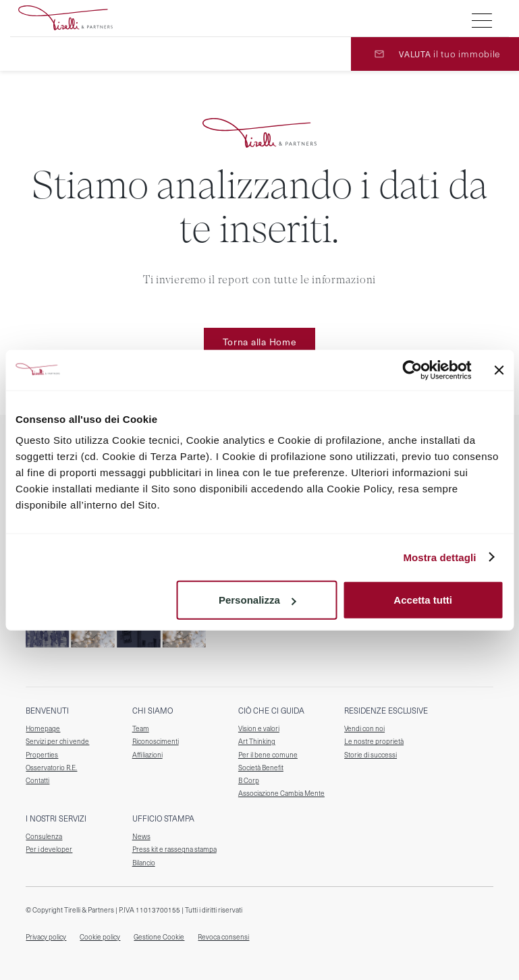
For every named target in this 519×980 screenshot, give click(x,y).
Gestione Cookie (159, 937)
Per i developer (49, 849)
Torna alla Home (260, 342)
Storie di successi (371, 755)
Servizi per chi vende (57, 742)
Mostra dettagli (439, 557)
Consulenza (44, 837)
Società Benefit (261, 768)
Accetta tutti (423, 600)
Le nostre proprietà (374, 742)
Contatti (37, 781)
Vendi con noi (364, 729)
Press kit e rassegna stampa (174, 849)
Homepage (43, 729)
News (141, 837)
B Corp (249, 781)
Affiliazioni (147, 755)
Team (141, 729)
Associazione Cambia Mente (281, 794)
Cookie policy (100, 937)
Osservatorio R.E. (51, 768)
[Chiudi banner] (499, 370)
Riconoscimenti (156, 742)
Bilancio (144, 863)
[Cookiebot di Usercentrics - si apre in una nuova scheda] (412, 370)
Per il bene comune (268, 755)
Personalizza (257, 600)
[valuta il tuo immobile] (435, 54)
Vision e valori (259, 729)
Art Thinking (257, 742)
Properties (42, 755)
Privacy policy (46, 937)
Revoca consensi (223, 937)
